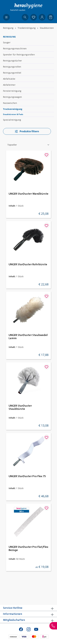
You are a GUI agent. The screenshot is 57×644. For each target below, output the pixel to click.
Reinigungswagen (12, 97)
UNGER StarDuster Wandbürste (28, 194)
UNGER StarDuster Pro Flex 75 (27, 476)
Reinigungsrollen (12, 67)
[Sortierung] (28, 145)
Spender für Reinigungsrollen (19, 55)
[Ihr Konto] (42, 17)
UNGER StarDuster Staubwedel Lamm (28, 337)
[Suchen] (25, 17)
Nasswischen (10, 103)
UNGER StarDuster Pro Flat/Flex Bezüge (28, 549)
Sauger (7, 42)
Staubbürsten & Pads (13, 114)
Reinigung (9, 37)
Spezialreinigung (12, 120)
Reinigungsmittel (12, 73)
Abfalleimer (9, 85)
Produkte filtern (27, 131)
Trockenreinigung (13, 109)
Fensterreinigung (12, 91)
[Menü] (6, 17)
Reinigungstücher (13, 61)
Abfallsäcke (9, 79)
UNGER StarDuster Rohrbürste (28, 264)
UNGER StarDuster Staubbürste (20, 407)
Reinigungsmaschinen (15, 48)
